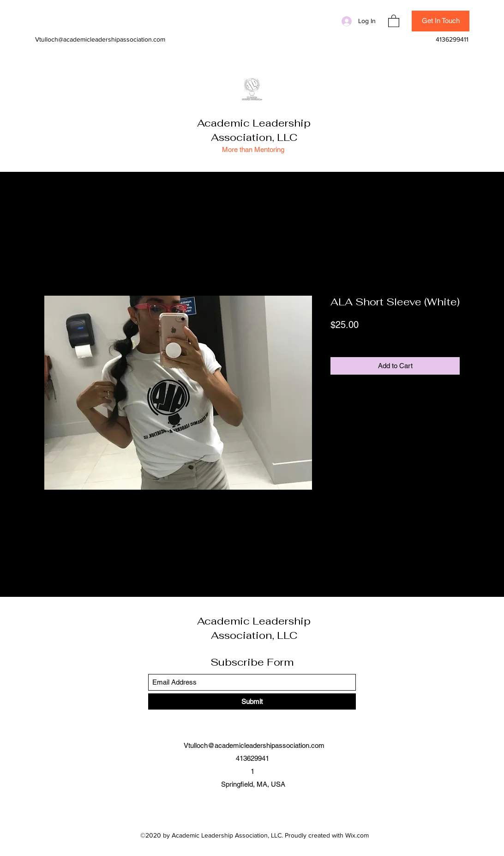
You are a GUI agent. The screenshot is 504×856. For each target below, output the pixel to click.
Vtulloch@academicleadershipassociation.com (100, 39)
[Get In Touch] (441, 21)
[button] (394, 21)
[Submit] (252, 701)
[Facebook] (314, 21)
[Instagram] (328, 21)
